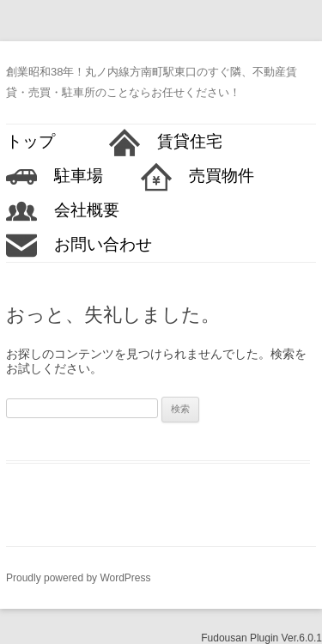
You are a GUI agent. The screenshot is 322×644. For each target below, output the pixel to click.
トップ (39, 141)
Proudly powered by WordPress (79, 578)
